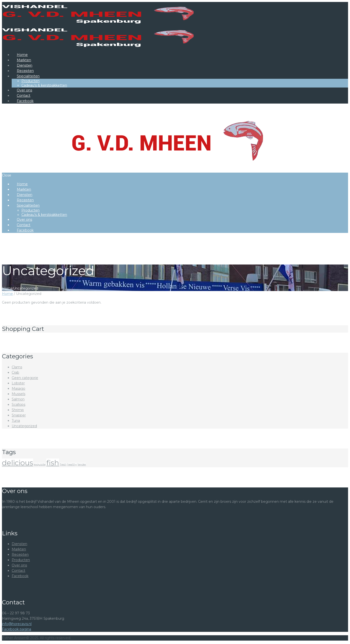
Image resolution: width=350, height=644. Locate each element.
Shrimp (18, 410)
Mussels (18, 394)
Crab (15, 372)
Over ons (19, 565)
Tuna (16, 421)
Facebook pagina (17, 629)
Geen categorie (25, 378)
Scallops (18, 405)
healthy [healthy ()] (72, 464)
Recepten (20, 555)
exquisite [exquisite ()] (40, 464)
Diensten (19, 544)
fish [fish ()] (53, 463)
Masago (18, 388)
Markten (19, 549)
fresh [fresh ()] (63, 464)
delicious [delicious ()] (17, 463)
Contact (18, 571)
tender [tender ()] (82, 464)
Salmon (18, 399)
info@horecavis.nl (17, 624)
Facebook (20, 576)
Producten (21, 560)
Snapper (19, 415)
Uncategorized (24, 426)
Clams (17, 367)
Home (7, 288)
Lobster (18, 383)
